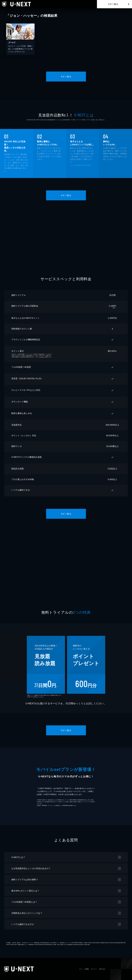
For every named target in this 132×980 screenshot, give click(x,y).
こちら (42, 357)
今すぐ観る (113, 4)
